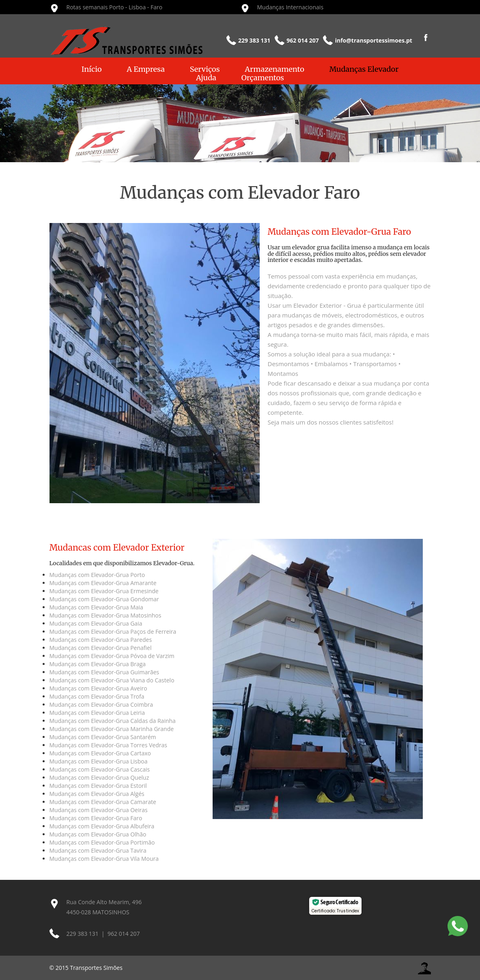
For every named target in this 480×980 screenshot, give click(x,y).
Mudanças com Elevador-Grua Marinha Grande (112, 729)
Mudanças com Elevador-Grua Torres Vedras (108, 745)
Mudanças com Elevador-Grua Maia (96, 607)
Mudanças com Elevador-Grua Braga (98, 664)
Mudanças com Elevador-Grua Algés (97, 794)
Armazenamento (274, 69)
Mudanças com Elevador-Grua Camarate (103, 802)
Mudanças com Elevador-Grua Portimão (102, 842)
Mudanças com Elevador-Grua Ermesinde (104, 591)
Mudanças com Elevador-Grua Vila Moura (104, 859)
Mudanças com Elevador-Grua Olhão (98, 834)
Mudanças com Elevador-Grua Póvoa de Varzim (112, 656)
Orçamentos (263, 78)
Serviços (205, 69)
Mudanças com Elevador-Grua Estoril (98, 786)
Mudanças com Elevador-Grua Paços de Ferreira (113, 632)
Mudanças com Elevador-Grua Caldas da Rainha (113, 721)
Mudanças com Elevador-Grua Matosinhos (105, 615)
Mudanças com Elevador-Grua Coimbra (101, 704)
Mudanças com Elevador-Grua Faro (96, 818)
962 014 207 (124, 934)
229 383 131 (83, 934)
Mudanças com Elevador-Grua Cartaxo (100, 753)
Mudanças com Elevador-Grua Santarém (103, 737)
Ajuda (206, 78)
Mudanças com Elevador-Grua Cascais (100, 769)
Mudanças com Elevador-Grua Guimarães (104, 672)
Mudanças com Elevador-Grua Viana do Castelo (112, 680)
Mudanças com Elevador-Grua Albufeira (102, 826)
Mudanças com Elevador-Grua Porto (97, 575)
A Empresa (146, 69)
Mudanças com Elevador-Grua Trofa (97, 696)
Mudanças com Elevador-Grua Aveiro (98, 688)
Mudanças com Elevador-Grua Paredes (101, 640)
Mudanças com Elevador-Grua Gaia (96, 623)
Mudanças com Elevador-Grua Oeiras (99, 810)
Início (92, 69)
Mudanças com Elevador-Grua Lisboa (99, 761)
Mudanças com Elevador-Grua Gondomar (104, 599)
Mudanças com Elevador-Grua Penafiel (101, 648)
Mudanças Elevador (364, 69)
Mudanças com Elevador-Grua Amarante (103, 583)
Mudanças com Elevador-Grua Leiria (97, 713)
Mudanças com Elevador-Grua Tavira (98, 850)
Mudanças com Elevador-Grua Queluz (99, 777)
